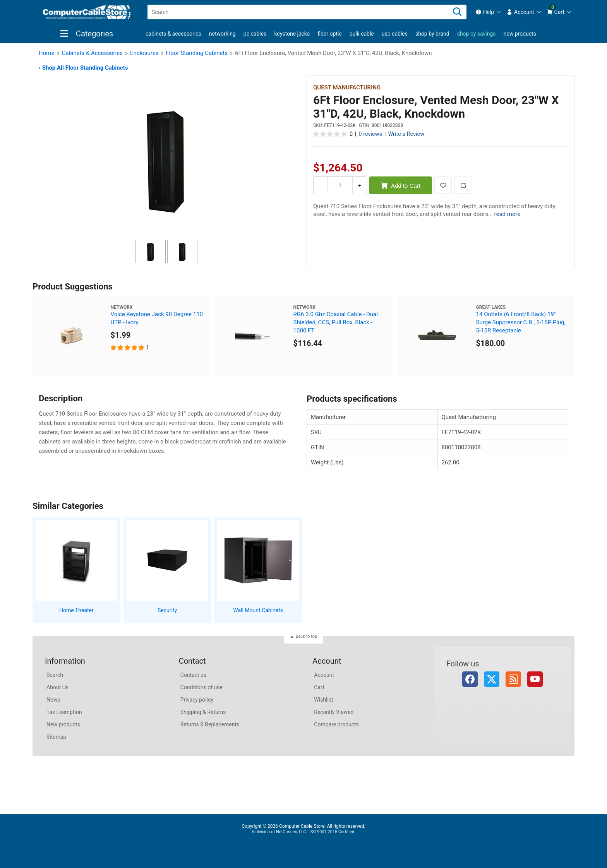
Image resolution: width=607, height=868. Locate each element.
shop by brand (432, 34)
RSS (513, 679)
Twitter (492, 679)
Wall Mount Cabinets (258, 610)
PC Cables (255, 34)
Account (324, 675)
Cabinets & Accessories (173, 34)
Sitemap (56, 737)
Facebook (470, 679)
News (53, 700)
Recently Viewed (334, 712)
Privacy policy (197, 700)
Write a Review (406, 134)
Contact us (193, 675)
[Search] (457, 12)
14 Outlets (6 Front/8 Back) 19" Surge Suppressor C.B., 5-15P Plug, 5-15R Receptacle (521, 322)
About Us (57, 687)
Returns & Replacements (210, 724)
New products (520, 34)
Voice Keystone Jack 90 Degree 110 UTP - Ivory (157, 318)
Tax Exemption (64, 712)
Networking (222, 34)
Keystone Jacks (292, 34)
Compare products (336, 724)
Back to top (306, 636)
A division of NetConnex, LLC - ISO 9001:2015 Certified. (303, 832)
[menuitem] (489, 12)
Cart (319, 687)
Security (167, 610)
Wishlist (323, 700)
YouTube (535, 679)
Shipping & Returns (203, 712)
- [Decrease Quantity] (321, 186)
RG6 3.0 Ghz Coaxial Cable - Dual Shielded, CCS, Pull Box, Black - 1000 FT (336, 322)
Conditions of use (201, 687)
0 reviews (370, 134)
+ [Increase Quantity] (360, 186)
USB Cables (395, 34)
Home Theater (76, 610)
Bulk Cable (362, 34)
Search (55, 675)
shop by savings (477, 34)
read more (508, 214)
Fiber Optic (329, 34)
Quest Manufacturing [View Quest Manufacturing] (347, 87)
